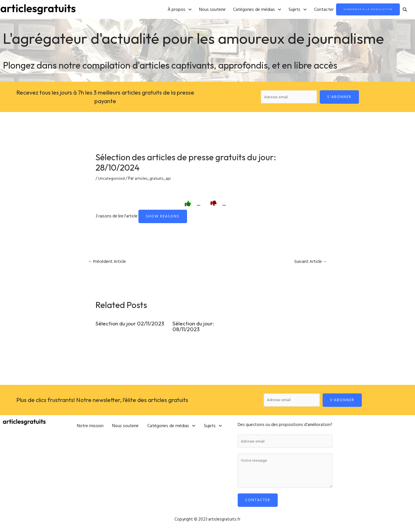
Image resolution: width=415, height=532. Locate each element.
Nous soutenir (198, 10)
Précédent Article (108, 263)
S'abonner (341, 97)
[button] (165, 10)
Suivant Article (310, 263)
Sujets (283, 10)
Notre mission (90, 426)
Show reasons (163, 217)
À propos (165, 10)
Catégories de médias (243, 10)
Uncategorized (112, 180)
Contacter (310, 10)
